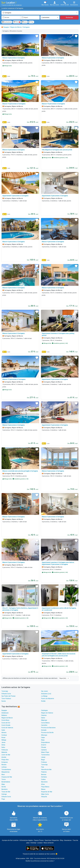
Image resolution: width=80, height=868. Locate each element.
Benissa (44, 774)
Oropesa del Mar (7, 777)
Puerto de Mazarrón (48, 699)
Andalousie (5, 713)
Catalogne (44, 710)
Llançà (43, 757)
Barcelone (44, 782)
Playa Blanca (45, 787)
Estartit (44, 745)
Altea (43, 784)
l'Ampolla (44, 797)
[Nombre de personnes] (50, 17)
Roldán (43, 701)
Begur (43, 760)
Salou (3, 747)
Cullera (43, 779)
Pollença (44, 762)
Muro (3, 774)
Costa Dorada (6, 725)
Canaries (44, 715)
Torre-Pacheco (6, 699)
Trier (31, 22)
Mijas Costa (45, 794)
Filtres (17, 22)
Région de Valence (47, 713)
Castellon (44, 725)
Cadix (3, 730)
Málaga (4, 740)
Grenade (44, 730)
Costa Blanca (45, 723)
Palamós (44, 772)
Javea (3, 742)
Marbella (4, 752)
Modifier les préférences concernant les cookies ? (40, 861)
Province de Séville (47, 733)
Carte (25, 22)
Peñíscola (5, 750)
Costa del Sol (6, 723)
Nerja (43, 740)
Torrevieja (5, 691)
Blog (62, 840)
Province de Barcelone (48, 728)
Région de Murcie (7, 718)
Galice (43, 718)
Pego (3, 799)
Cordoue (4, 735)
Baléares (4, 715)
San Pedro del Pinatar (8, 696)
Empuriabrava (45, 742)
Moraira (4, 765)
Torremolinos (45, 755)
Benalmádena (6, 782)
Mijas (3, 784)
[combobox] (40, 13)
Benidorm (5, 789)
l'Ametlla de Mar (46, 770)
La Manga (44, 696)
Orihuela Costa (6, 694)
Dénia (3, 745)
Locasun (40, 843)
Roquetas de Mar (47, 792)
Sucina (4, 701)
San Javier (44, 691)
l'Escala (44, 747)
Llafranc (4, 767)
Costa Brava (5, 720)
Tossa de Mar (6, 792)
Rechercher (69, 17)
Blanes (43, 789)
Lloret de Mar (6, 755)
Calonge (4, 794)
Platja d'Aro (5, 760)
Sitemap (33, 843)
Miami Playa (45, 752)
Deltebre (44, 777)
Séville (4, 787)
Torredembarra (6, 770)
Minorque (44, 735)
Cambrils (44, 750)
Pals (43, 767)
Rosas (3, 738)
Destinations (7, 22)
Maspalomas (6, 772)
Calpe (43, 738)
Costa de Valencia (7, 728)
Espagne (4, 710)
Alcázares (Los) (46, 694)
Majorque (44, 720)
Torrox (4, 779)
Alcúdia (4, 757)
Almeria (4, 733)
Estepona (5, 762)
